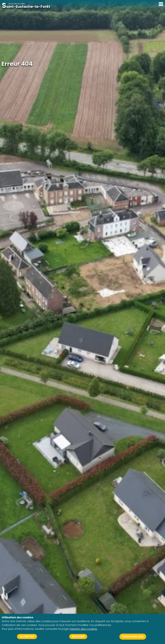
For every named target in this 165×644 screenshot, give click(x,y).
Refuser (78, 637)
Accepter (27, 637)
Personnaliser (133, 637)
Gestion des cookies (83, 629)
